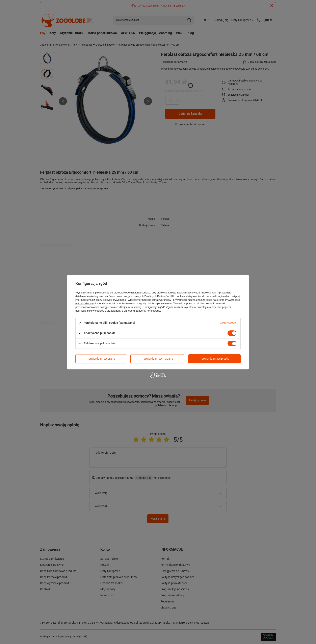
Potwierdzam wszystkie (215, 359)
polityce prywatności (115, 300)
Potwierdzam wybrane (101, 359)
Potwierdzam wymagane (157, 359)
